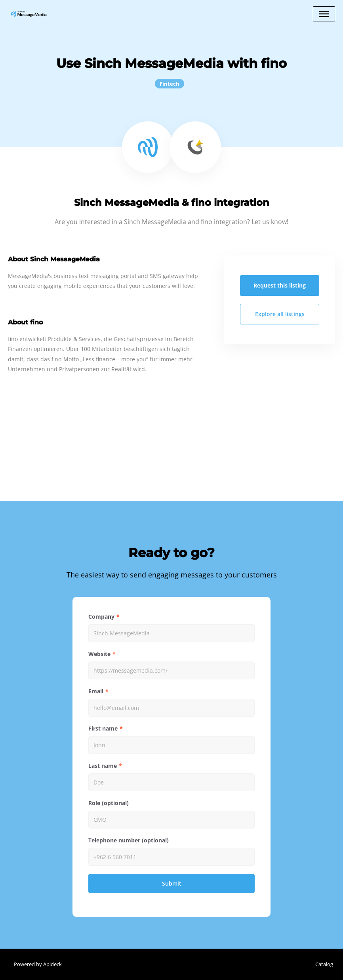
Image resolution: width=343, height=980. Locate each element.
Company (101, 617)
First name (103, 728)
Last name (103, 766)
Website (99, 654)
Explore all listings (280, 314)
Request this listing (280, 285)
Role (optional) (109, 803)
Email (96, 691)
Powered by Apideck (38, 964)
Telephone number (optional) (129, 840)
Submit (172, 883)
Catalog (324, 964)
